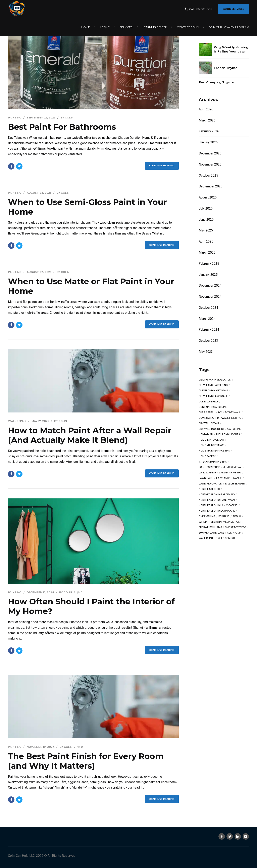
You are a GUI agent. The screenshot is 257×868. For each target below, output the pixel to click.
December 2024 (210, 285)
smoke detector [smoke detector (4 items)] (236, 527)
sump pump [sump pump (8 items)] (234, 533)
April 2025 (206, 241)
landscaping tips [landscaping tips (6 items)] (230, 473)
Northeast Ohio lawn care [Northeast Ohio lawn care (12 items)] (217, 511)
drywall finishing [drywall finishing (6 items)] (229, 418)
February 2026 (209, 131)
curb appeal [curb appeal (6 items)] (207, 413)
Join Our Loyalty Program (229, 27)
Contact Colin (188, 27)
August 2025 (208, 197)
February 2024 (209, 330)
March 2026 (207, 120)
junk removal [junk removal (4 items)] (233, 467)
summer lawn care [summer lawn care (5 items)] (211, 533)
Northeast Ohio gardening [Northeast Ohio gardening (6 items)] (217, 495)
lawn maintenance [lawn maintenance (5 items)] (229, 478)
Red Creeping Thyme (216, 82)
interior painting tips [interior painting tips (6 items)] (213, 462)
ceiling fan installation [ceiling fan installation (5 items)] (215, 380)
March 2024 (207, 319)
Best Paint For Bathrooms (62, 127)
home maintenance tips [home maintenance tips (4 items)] (214, 451)
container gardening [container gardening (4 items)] (213, 407)
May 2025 (206, 230)
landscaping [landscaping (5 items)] (207, 473)
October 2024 (208, 308)
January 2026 (208, 142)
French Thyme (226, 68)
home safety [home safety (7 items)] (207, 456)
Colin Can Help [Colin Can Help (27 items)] (209, 402)
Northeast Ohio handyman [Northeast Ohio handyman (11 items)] (217, 500)
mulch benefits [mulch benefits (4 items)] (235, 484)
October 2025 (208, 175)
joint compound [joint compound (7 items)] (210, 467)
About (105, 27)
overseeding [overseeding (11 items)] (207, 517)
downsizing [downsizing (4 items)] (206, 418)
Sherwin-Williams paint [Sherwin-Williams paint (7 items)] (226, 522)
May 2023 (206, 352)
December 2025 (210, 153)
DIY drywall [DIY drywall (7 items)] (233, 413)
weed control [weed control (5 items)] (227, 538)
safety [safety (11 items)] (203, 522)
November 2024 (210, 297)
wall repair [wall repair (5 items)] (207, 538)
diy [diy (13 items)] (220, 413)
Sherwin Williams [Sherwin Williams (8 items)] (210, 527)
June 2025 (206, 220)
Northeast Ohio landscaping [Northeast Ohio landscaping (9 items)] (218, 505)
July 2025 (206, 208)
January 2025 (208, 275)
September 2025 (211, 186)
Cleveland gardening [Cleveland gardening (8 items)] (213, 385)
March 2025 (207, 252)
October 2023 (208, 341)
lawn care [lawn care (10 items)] (206, 478)
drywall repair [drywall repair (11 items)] (209, 423)
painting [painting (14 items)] (224, 517)
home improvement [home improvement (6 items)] (211, 440)
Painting (15, 118)
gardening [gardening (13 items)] (234, 429)
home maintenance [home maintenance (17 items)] (212, 445)
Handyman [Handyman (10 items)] (206, 435)
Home (86, 27)
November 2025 (210, 164)
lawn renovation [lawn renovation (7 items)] (210, 484)
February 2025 (209, 264)
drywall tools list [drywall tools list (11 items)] (211, 429)
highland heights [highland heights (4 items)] (228, 435)
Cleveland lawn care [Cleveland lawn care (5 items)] (213, 396)
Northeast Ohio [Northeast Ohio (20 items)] (209, 489)
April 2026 (206, 109)
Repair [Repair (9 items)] (237, 517)
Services (126, 27)
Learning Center (155, 27)
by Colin (67, 118)
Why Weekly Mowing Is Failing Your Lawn (231, 49)
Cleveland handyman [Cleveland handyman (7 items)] (213, 391)
